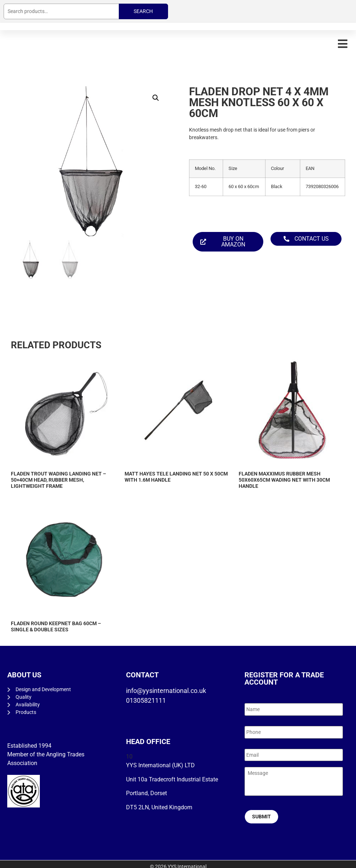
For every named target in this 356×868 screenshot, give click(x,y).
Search (143, 11)
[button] (342, 44)
